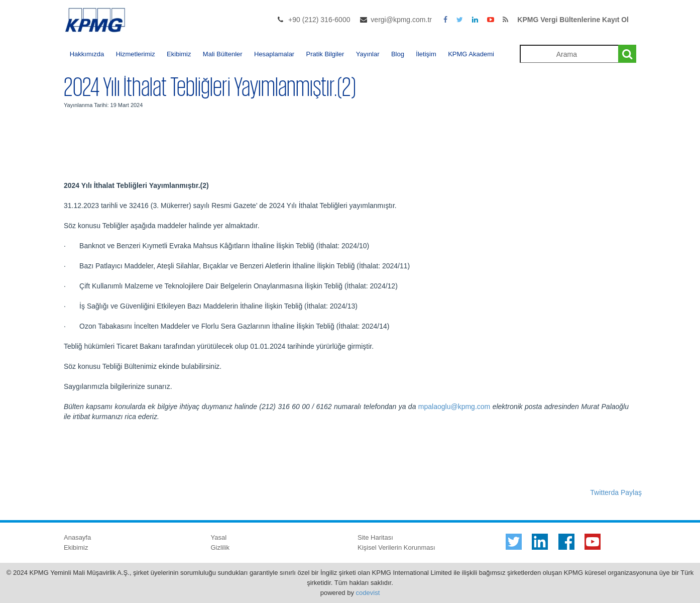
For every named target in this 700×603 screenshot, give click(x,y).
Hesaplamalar (274, 54)
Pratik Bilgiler (325, 54)
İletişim (426, 54)
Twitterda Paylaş (616, 492)
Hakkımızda (87, 54)
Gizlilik (220, 547)
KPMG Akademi (471, 54)
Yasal (219, 537)
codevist (368, 593)
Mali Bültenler (223, 54)
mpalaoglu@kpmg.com (454, 407)
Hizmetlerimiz (136, 54)
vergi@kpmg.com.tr (401, 20)
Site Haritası (375, 537)
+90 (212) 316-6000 (319, 20)
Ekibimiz (179, 54)
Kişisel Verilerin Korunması (396, 547)
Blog (398, 54)
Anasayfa (77, 537)
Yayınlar (368, 54)
